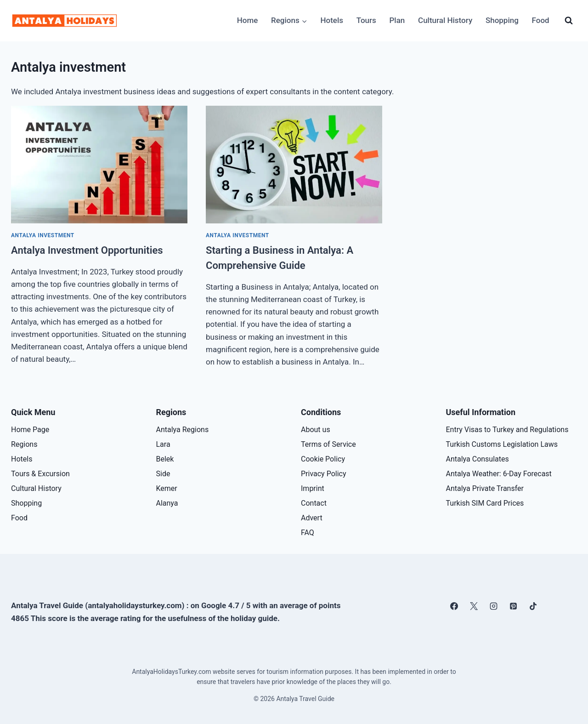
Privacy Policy (324, 474)
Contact (314, 503)
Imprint (313, 488)
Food (541, 20)
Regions (24, 444)
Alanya (167, 503)
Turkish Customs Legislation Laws (502, 444)
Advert (312, 518)
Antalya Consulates (478, 459)
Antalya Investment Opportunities (87, 250)
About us (316, 430)
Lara (163, 444)
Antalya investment (43, 235)
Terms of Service (328, 444)
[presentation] (99, 165)
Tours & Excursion (40, 474)
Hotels (332, 20)
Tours (366, 20)
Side (163, 474)
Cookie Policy (323, 459)
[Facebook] (454, 606)
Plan (397, 20)
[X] (474, 606)
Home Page (30, 430)
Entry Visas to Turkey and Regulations (507, 430)
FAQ (308, 533)
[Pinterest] (514, 606)
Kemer (167, 488)
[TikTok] (533, 606)
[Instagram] (494, 606)
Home (248, 20)
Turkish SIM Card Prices (485, 503)
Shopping (502, 20)
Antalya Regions (183, 430)
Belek (165, 459)
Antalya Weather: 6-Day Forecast (499, 474)
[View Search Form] (569, 21)
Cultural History (445, 20)
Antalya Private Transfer (485, 488)
